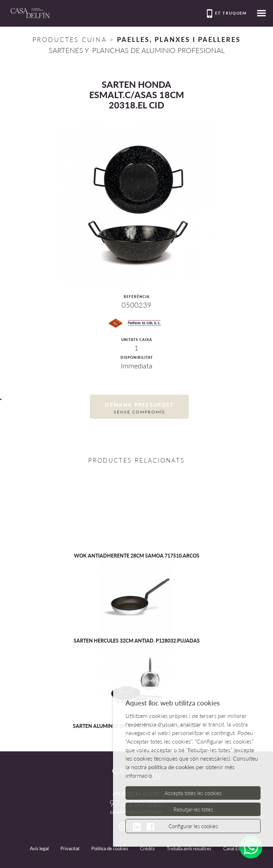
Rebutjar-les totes (193, 809)
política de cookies (171, 767)
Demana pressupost (139, 408)
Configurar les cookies (193, 826)
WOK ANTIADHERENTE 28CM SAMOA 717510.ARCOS (137, 556)
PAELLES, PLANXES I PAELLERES (179, 39)
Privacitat (70, 848)
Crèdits (148, 848)
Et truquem (227, 14)
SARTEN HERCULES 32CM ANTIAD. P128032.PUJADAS (137, 641)
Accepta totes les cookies (193, 793)
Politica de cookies (110, 848)
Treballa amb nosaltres (189, 848)
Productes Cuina (69, 39)
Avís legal (39, 848)
